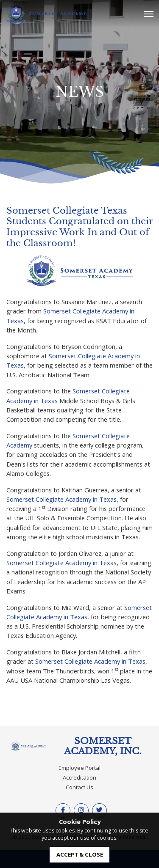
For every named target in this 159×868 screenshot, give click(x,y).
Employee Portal (79, 768)
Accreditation (79, 777)
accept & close (80, 854)
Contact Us (79, 787)
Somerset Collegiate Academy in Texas (61, 499)
